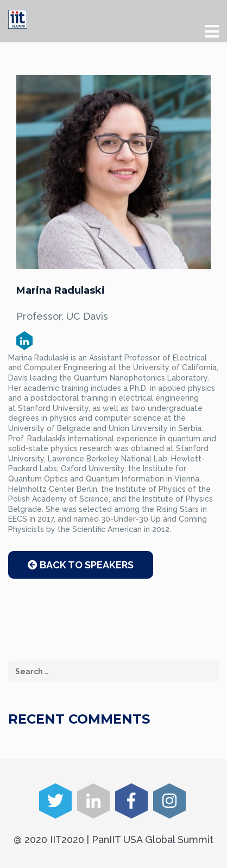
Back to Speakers (81, 565)
